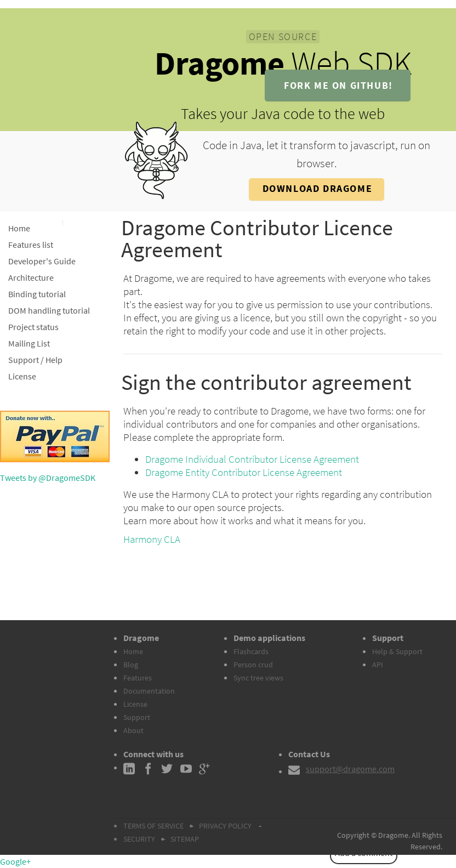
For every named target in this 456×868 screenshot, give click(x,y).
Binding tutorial (37, 294)
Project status (33, 327)
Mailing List (29, 343)
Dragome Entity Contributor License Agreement (244, 472)
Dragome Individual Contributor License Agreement (252, 459)
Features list (31, 245)
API (378, 665)
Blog (131, 665)
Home (19, 228)
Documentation (149, 691)
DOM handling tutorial (49, 310)
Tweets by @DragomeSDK (48, 478)
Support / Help (35, 360)
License (22, 376)
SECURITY (139, 839)
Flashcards (251, 651)
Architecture (31, 277)
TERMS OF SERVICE (153, 826)
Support (137, 717)
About (133, 730)
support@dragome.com (350, 769)
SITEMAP (185, 839)
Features (138, 678)
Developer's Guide (42, 261)
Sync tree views (258, 678)
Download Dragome (318, 188)
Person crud (253, 665)
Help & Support (397, 651)
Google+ (15, 861)
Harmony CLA (152, 539)
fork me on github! (338, 85)
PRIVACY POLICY (225, 826)
